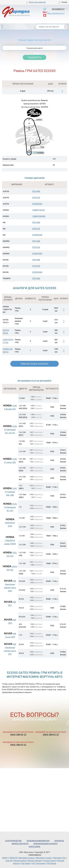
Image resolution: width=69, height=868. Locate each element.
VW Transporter (39, 863)
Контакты (59, 841)
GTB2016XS (37, 204)
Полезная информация (38, 841)
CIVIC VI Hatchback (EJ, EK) (11, 507)
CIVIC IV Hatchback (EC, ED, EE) (11, 429)
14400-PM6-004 (39, 216)
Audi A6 (9, 861)
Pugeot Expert (50, 861)
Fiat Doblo (26, 863)
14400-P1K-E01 (39, 210)
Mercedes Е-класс (27, 858)
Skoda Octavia (20, 861)
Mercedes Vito (59, 858)
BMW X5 (14, 858)
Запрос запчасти (20, 844)
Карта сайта (34, 846)
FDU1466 (36, 191)
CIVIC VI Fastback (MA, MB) (11, 492)
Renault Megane (35, 861)
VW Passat (51, 863)
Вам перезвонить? (56, 13)
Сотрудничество (13, 841)
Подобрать (34, 57)
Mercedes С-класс (44, 858)
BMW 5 (5, 858)
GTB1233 (36, 197)
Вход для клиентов (37, 2)
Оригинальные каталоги (46, 844)
